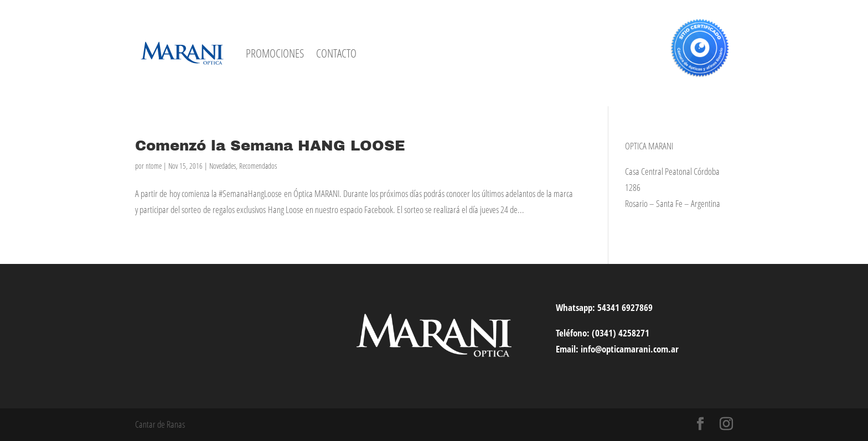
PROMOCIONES (275, 53)
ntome (154, 166)
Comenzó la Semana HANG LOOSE (270, 146)
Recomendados (258, 166)
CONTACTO (336, 53)
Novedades (223, 166)
